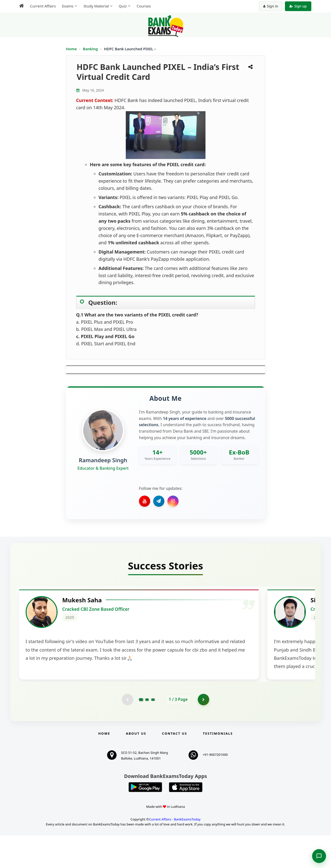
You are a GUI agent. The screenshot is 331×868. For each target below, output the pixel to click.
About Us (136, 766)
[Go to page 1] (141, 731)
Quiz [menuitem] (123, 6)
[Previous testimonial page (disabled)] (127, 732)
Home (71, 49)
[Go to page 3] (153, 732)
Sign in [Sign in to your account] (271, 6)
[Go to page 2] (147, 732)
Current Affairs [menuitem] (43, 6)
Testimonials (218, 766)
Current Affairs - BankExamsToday (175, 852)
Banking (90, 49)
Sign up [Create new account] (298, 6)
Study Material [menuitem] (96, 6)
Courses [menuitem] (144, 6)
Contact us (175, 766)
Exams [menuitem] (68, 6)
